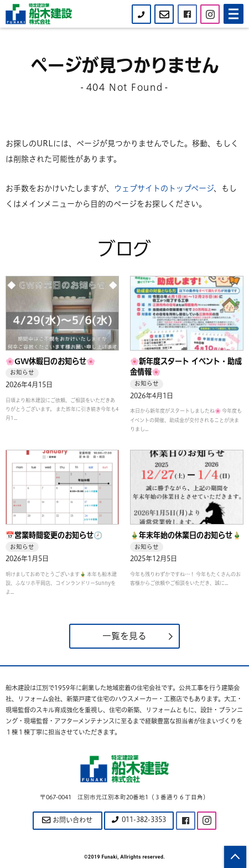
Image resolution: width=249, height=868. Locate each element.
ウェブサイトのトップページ (164, 188)
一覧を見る (124, 636)
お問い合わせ (67, 820)
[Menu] (234, 14)
